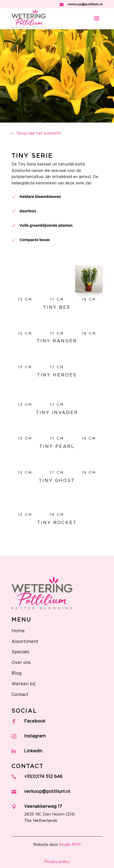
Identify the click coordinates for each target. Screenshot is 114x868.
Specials (20, 652)
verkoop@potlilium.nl (85, 4)
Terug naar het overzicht (38, 133)
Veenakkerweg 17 (43, 806)
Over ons (21, 663)
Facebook (35, 721)
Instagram (35, 736)
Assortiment (25, 642)
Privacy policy (57, 862)
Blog (16, 673)
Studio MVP (70, 845)
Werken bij (23, 684)
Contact (20, 695)
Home (18, 631)
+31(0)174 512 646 (43, 777)
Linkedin (33, 751)
